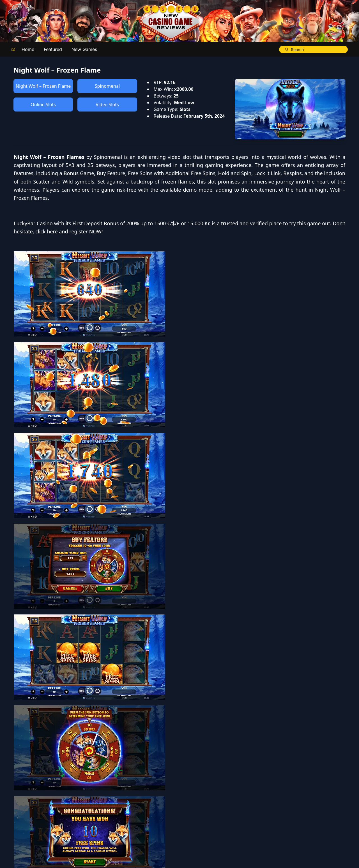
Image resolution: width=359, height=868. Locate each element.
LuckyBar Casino (199, 264)
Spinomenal (107, 86)
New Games (84, 49)
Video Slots (107, 105)
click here (212, 280)
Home (28, 49)
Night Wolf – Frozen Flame (43, 86)
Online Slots (43, 105)
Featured (53, 49)
